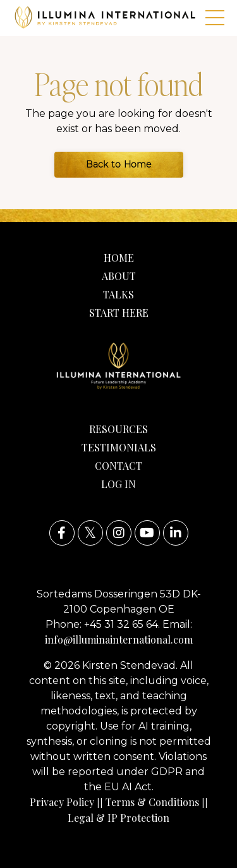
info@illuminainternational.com (119, 639)
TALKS (118, 294)
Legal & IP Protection (118, 818)
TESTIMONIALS (119, 447)
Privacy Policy (62, 802)
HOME (119, 258)
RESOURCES (118, 429)
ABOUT (119, 276)
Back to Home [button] (119, 164)
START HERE (119, 313)
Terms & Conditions (152, 802)
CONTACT (118, 466)
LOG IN (118, 484)
